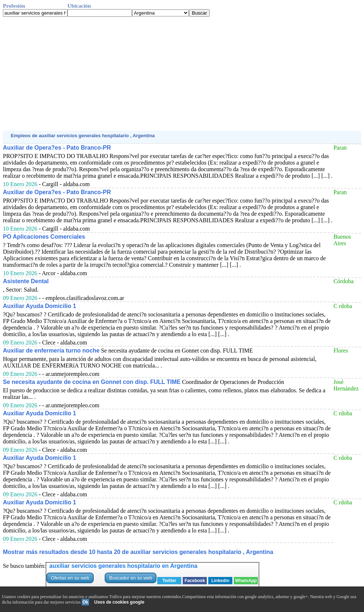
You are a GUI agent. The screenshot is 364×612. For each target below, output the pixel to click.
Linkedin (220, 581)
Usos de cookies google (119, 602)
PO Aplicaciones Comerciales (44, 237)
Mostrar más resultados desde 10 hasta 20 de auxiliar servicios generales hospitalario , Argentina (138, 552)
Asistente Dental (26, 281)
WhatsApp (246, 581)
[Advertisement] (182, 74)
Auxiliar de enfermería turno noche (51, 351)
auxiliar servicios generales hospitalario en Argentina (123, 566)
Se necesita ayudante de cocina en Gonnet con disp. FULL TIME (92, 382)
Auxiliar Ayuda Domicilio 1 (40, 306)
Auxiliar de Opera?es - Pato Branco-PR (57, 148)
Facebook (195, 581)
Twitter (169, 581)
